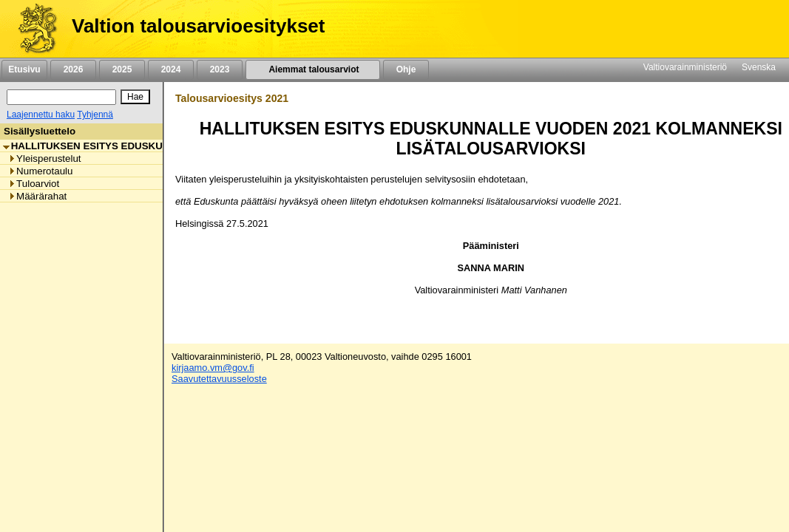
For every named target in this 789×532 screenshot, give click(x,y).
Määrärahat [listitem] (37, 196)
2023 (220, 69)
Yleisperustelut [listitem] (44, 158)
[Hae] (135, 97)
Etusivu (24, 69)
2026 (73, 69)
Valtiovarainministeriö (685, 67)
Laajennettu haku (41, 115)
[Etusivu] (32, 29)
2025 (122, 69)
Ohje (406, 69)
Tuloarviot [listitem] (34, 184)
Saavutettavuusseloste (219, 379)
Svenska (759, 67)
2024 (171, 69)
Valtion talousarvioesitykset (198, 26)
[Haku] (61, 97)
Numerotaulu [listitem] (40, 171)
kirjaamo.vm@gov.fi (213, 368)
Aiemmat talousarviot (313, 69)
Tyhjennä (95, 115)
